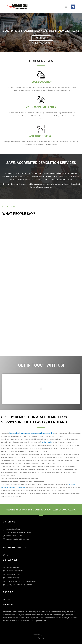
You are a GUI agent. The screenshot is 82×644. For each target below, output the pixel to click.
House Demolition (41, 82)
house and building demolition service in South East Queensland (32, 433)
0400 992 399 (69, 510)
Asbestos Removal (41, 136)
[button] (66, 6)
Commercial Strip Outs (41, 107)
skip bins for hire (47, 442)
